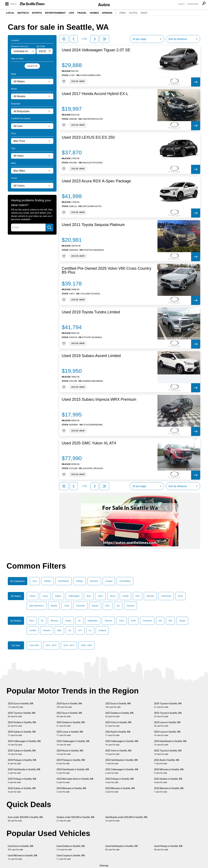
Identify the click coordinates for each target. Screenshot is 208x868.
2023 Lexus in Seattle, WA (167, 724)
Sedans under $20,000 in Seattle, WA (75, 819)
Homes (94, 13)
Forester (47, 630)
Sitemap (104, 866)
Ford (137, 596)
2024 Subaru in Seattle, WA (22, 733)
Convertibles (125, 581)
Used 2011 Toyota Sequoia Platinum (93, 225)
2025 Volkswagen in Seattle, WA (73, 743)
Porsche (130, 606)
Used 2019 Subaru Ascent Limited (91, 356)
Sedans (48, 581)
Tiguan (182, 621)
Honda (125, 596)
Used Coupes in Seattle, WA (71, 857)
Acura (113, 596)
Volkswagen (74, 596)
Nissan (95, 606)
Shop (144, 13)
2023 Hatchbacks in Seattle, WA (73, 771)
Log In (181, 4)
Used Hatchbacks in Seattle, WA (122, 848)
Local (10, 13)
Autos (104, 5)
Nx (79, 621)
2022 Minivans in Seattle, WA (169, 790)
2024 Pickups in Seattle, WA (22, 762)
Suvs (35, 581)
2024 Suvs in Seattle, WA (69, 705)
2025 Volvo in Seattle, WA (118, 752)
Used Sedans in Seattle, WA (71, 848)
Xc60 (121, 621)
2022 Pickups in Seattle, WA (120, 781)
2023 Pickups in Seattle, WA (71, 762)
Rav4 (32, 621)
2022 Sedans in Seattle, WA (168, 781)
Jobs (122, 13)
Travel (82, 13)
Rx (42, 621)
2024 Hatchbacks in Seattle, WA (170, 743)
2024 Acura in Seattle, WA (70, 752)
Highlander (93, 621)
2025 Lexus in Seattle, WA (70, 733)
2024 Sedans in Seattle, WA (22, 724)
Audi (89, 596)
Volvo (100, 596)
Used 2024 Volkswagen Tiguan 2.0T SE (96, 50)
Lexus (45, 596)
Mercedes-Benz (37, 606)
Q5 (70, 630)
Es (90, 630)
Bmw (181, 596)
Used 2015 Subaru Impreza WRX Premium (99, 399)
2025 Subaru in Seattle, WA (22, 752)
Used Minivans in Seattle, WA (23, 857)
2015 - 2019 (51, 645)
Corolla (33, 630)
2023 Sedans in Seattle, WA (119, 715)
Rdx (170, 621)
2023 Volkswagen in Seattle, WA (122, 743)
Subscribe (193, 4)
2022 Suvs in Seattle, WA (69, 715)
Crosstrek (147, 621)
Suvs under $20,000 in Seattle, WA (25, 819)
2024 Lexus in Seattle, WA (167, 733)
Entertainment (55, 13)
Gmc (108, 606)
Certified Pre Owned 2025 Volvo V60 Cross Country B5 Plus (107, 270)
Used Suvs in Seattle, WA (21, 848)
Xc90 (133, 621)
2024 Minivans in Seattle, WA (71, 790)
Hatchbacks (64, 581)
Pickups (80, 581)
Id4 (160, 621)
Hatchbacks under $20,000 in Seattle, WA (126, 819)
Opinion (107, 13)
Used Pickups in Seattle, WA (168, 848)
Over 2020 (34, 645)
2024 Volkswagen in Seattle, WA (24, 743)
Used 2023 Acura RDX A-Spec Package (96, 181)
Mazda (54, 606)
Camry (68, 621)
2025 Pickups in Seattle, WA (22, 781)
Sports (37, 13)
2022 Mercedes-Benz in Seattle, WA (75, 781)
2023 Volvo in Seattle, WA (118, 724)
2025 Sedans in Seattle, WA (71, 724)
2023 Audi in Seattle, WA (118, 733)
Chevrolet (81, 606)
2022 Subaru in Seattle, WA (22, 790)
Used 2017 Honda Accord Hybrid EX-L (95, 94)
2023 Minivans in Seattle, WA (120, 790)
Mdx (59, 630)
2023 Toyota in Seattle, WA (168, 715)
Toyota (32, 596)
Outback (102, 630)
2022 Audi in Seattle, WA (167, 762)
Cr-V (80, 630)
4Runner (54, 621)
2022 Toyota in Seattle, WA (168, 752)
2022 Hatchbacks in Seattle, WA (122, 762)
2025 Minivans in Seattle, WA (169, 771)
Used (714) (32, 66)
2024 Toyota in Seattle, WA (168, 705)
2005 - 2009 (87, 645)
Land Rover (166, 596)
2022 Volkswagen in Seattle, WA (122, 771)
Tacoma (108, 621)
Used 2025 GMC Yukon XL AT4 (89, 443)
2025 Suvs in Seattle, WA (21, 705)
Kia (118, 606)
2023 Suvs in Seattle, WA (118, 705)
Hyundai (150, 596)
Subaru (58, 596)
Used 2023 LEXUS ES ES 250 (88, 137)
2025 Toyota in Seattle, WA (22, 715)
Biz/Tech (23, 13)
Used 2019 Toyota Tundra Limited (91, 312)
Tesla (67, 606)
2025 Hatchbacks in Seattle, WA (24, 771)
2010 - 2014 (69, 645)
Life (71, 13)
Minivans (94, 581)
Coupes (109, 581)
